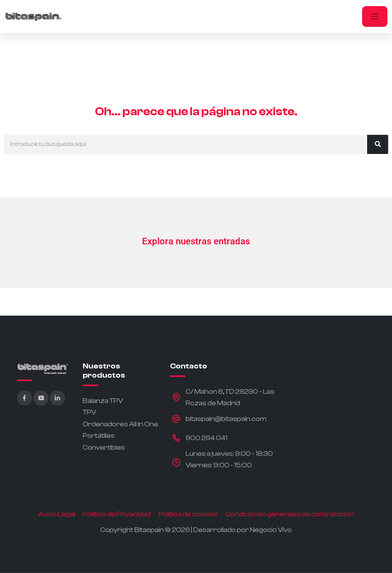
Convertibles (104, 448)
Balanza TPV (103, 401)
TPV (89, 412)
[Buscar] (378, 144)
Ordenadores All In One (120, 424)
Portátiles (99, 436)
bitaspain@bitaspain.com (226, 419)
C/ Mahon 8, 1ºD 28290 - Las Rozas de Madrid (230, 398)
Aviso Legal (57, 514)
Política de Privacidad (117, 514)
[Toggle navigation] (375, 16)
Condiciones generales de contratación (290, 514)
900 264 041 (207, 438)
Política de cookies (188, 514)
